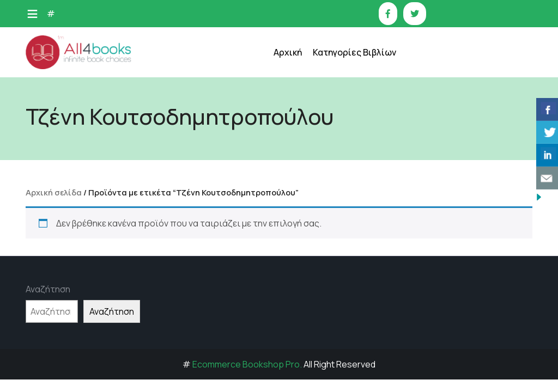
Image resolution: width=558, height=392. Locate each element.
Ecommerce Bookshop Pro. (247, 364)
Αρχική (288, 52)
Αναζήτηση (48, 289)
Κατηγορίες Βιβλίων (354, 52)
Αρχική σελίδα (54, 192)
